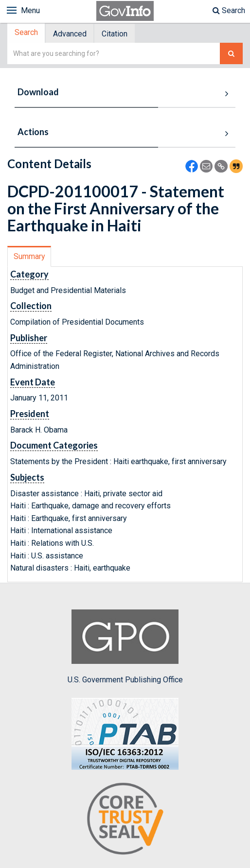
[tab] (27, 34)
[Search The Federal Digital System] (231, 55)
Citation (118, 34)
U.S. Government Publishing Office (125, 648)
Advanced (72, 34)
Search (229, 10)
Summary (29, 257)
